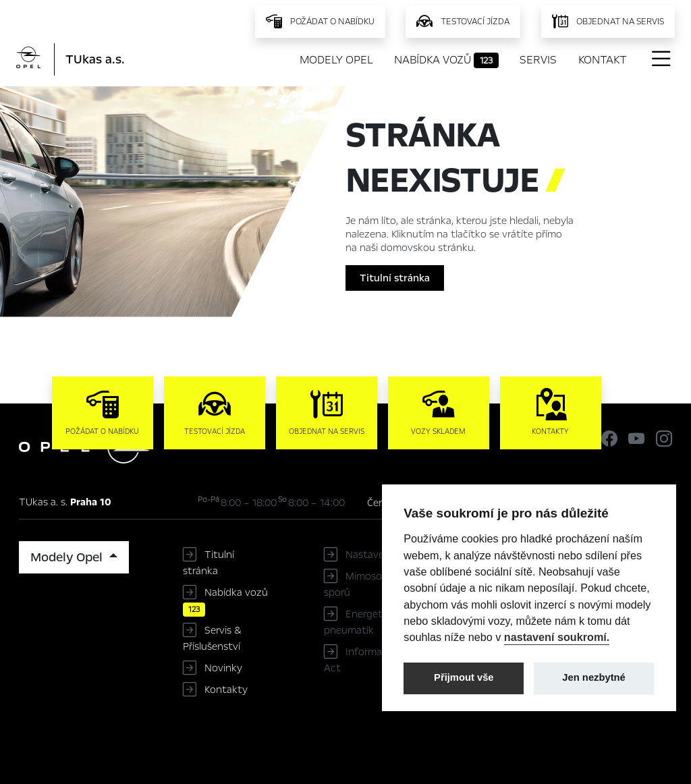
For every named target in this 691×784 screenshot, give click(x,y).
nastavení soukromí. (557, 637)
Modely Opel (336, 60)
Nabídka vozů (446, 60)
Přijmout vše (464, 677)
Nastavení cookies (388, 555)
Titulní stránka (395, 278)
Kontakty (226, 690)
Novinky (223, 668)
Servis (538, 60)
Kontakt (603, 60)
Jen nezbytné (593, 677)
